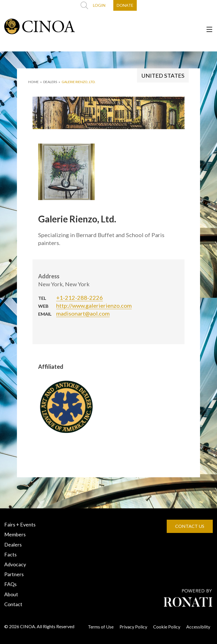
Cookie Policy (167, 627)
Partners (14, 574)
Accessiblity (198, 627)
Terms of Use (101, 627)
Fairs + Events (20, 524)
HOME (33, 82)
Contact (13, 604)
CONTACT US (190, 526)
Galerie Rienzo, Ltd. (79, 82)
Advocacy (15, 564)
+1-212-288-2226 (80, 298)
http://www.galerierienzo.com (94, 305)
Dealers (13, 545)
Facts (10, 554)
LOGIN (99, 5)
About (11, 594)
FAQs (10, 584)
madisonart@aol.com (83, 313)
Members (15, 534)
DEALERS (50, 82)
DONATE (125, 5)
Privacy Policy (133, 627)
